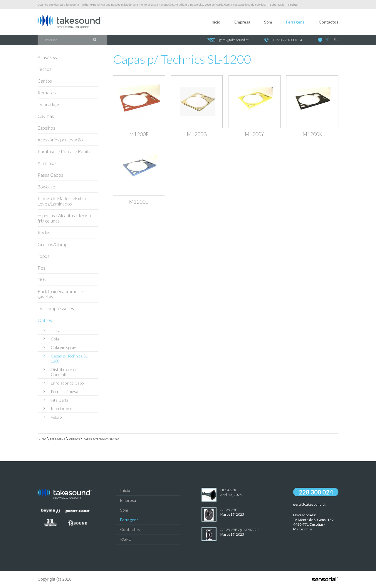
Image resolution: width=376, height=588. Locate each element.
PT (327, 40)
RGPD (126, 539)
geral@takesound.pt (228, 40)
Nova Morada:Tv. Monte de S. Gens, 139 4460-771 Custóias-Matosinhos (313, 522)
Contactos (329, 22)
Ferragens (295, 22)
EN (336, 40)
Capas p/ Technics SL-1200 (66, 358)
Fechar (293, 5)
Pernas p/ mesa (61, 391)
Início (215, 22)
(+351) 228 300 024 (283, 40)
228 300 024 (316, 492)
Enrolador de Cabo (64, 383)
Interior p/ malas (62, 409)
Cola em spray (60, 347)
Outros (74, 439)
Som (268, 22)
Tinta (52, 330)
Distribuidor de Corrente (61, 372)
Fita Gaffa (56, 400)
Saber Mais (277, 5)
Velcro (53, 417)
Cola (51, 339)
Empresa (242, 22)
